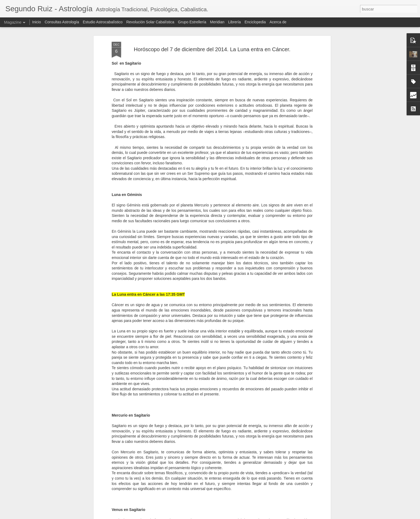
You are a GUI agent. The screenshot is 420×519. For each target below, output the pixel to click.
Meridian (217, 22)
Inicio (37, 22)
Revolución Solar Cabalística (150, 22)
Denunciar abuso (259, 516)
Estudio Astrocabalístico (103, 22)
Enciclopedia (256, 22)
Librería (235, 22)
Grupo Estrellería (192, 22)
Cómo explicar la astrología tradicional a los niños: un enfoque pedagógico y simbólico (207, 475)
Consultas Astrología (62, 22)
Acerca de (278, 22)
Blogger (241, 516)
